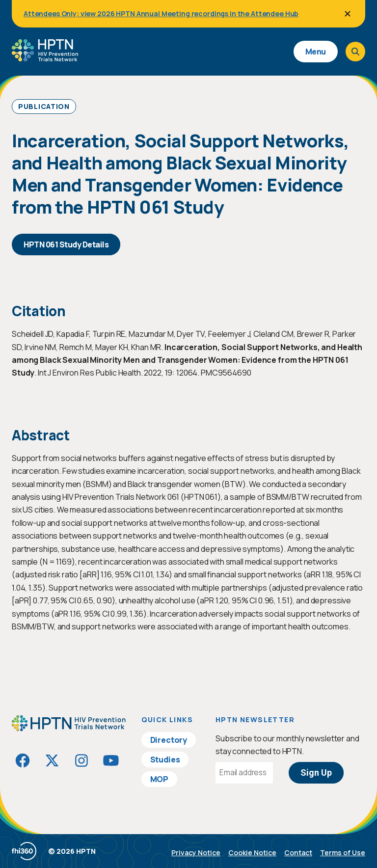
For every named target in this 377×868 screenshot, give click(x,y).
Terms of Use (343, 853)
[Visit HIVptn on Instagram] (81, 760)
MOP (160, 779)
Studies (165, 759)
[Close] (348, 14)
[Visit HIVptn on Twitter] (52, 760)
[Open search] (355, 52)
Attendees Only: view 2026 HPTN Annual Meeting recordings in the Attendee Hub (161, 14)
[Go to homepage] (45, 58)
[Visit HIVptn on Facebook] (23, 760)
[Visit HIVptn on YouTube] (111, 760)
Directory (169, 740)
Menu (316, 52)
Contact (298, 853)
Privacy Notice (196, 853)
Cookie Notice (252, 853)
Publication (44, 106)
